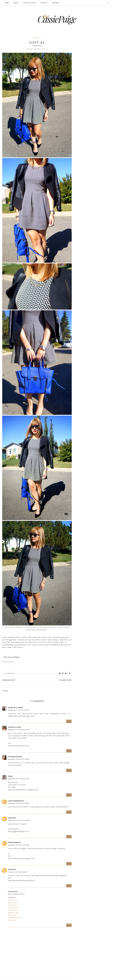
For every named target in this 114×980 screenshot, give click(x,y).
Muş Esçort (12, 915)
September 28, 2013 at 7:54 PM (19, 803)
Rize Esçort (12, 905)
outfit (37, 38)
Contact (44, 3)
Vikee (10, 776)
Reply (69, 721)
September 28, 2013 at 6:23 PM (19, 779)
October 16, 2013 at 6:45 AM (18, 872)
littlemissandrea (15, 757)
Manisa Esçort (14, 910)
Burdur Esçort (13, 913)
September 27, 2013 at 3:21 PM (19, 730)
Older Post (65, 680)
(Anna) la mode (15, 727)
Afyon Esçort (13, 900)
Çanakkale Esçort (15, 917)
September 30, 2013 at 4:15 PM (19, 845)
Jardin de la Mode (15, 707)
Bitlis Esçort (13, 903)
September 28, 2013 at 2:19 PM (19, 759)
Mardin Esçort (13, 908)
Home (7, 3)
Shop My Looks (30, 3)
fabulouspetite (14, 842)
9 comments (9, 673)
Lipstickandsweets (16, 801)
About (16, 3)
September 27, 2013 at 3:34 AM (19, 710)
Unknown (12, 818)
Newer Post (9, 680)
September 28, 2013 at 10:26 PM (19, 820)
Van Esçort (12, 920)
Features (56, 3)
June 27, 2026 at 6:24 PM (16, 894)
